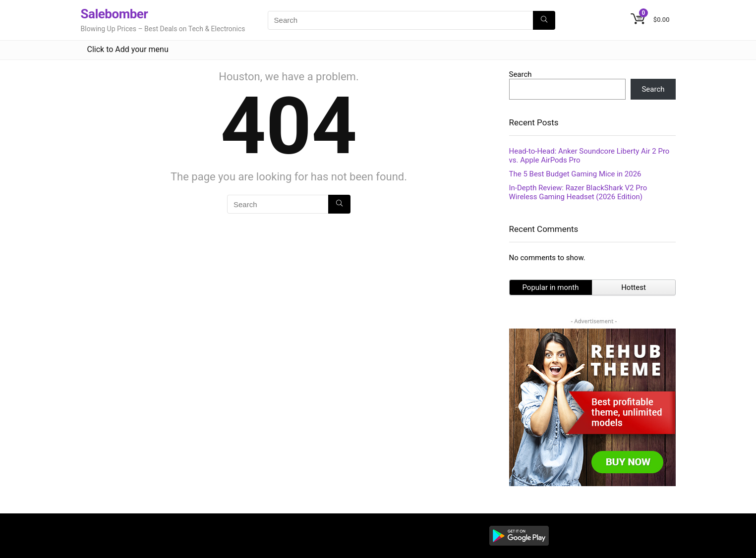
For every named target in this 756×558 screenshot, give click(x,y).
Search (521, 74)
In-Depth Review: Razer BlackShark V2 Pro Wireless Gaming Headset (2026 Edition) (578, 192)
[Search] (544, 20)
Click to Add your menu (128, 49)
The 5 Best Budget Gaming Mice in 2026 (575, 174)
